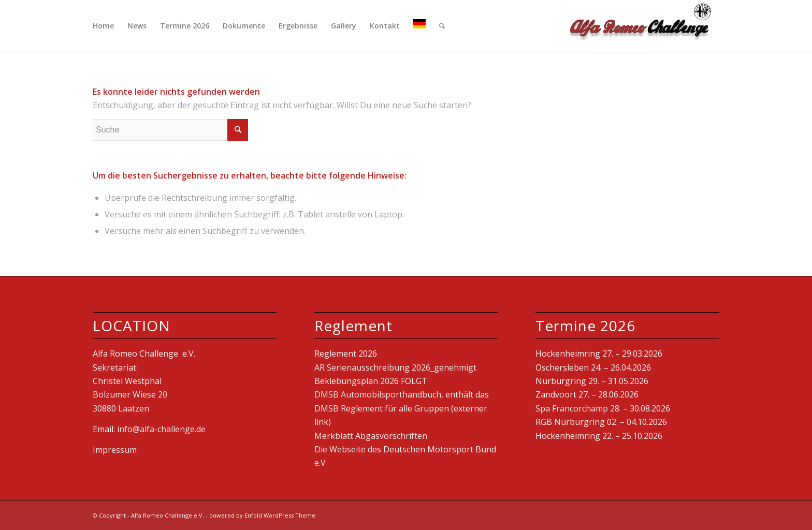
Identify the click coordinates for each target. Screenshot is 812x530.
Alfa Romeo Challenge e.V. (168, 515)
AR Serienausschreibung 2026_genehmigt (395, 367)
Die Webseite (340, 449)
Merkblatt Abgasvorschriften (371, 436)
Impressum (115, 450)
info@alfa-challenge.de (162, 429)
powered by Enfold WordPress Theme (262, 515)
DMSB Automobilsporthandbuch (378, 394)
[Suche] (442, 26)
